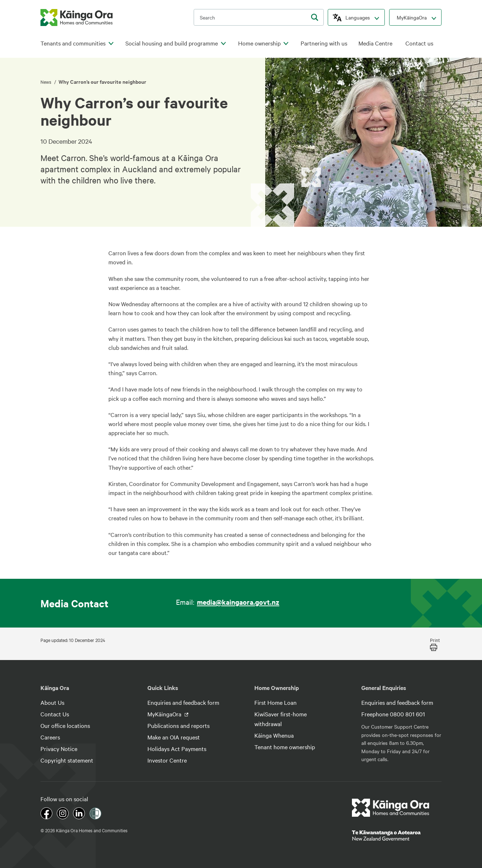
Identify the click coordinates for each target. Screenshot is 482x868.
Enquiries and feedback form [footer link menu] (183, 702)
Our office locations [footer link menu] (65, 725)
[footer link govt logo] (397, 836)
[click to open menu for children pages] (111, 44)
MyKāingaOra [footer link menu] (165, 714)
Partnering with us (324, 43)
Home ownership (259, 43)
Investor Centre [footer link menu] (167, 760)
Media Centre (375, 43)
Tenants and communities (73, 43)
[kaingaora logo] (77, 18)
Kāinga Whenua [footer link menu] (274, 735)
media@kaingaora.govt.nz (238, 602)
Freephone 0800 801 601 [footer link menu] (393, 714)
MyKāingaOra (412, 17)
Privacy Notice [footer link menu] (59, 748)
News (46, 82)
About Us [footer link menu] (52, 702)
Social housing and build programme (172, 43)
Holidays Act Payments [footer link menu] (177, 748)
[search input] (259, 17)
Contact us (419, 43)
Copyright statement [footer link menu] (67, 760)
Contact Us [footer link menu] (55, 714)
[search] (315, 17)
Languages (358, 17)
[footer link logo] (391, 808)
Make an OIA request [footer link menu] (174, 737)
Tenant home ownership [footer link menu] (285, 747)
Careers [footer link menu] (50, 737)
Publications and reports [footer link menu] (178, 725)
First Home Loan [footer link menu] (276, 702)
